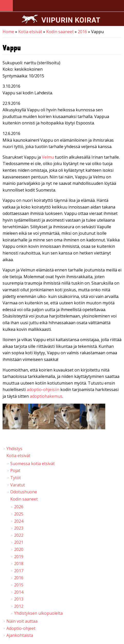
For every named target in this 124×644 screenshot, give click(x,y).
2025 (19, 514)
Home (8, 32)
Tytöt (16, 478)
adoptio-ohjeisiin (43, 389)
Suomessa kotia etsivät (32, 464)
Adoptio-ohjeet (21, 628)
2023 (19, 528)
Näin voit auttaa (22, 621)
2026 (19, 507)
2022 (19, 535)
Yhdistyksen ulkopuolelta (38, 613)
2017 (19, 571)
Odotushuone (24, 492)
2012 (19, 606)
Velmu (48, 157)
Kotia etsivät (30, 32)
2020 (19, 549)
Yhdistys (14, 449)
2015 (19, 585)
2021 (19, 542)
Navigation (6, 6)
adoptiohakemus (46, 396)
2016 (82, 32)
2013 (19, 599)
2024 (19, 521)
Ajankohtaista (20, 635)
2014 (19, 592)
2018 (19, 564)
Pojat (15, 470)
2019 (19, 557)
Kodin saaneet (60, 32)
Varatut (18, 485)
